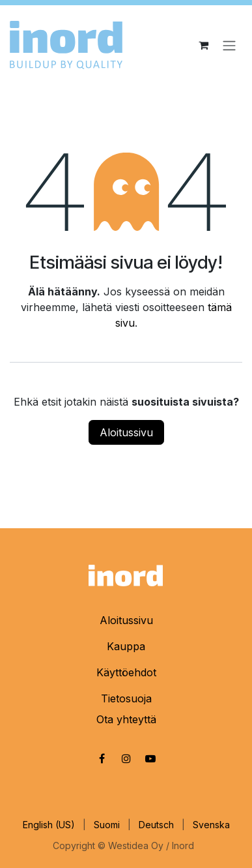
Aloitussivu (126, 432)
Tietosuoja (126, 698)
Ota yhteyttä (126, 719)
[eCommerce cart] (203, 45)
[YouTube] (150, 758)
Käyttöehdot (126, 672)
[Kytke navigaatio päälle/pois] (229, 45)
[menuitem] (49, 825)
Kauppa (126, 646)
